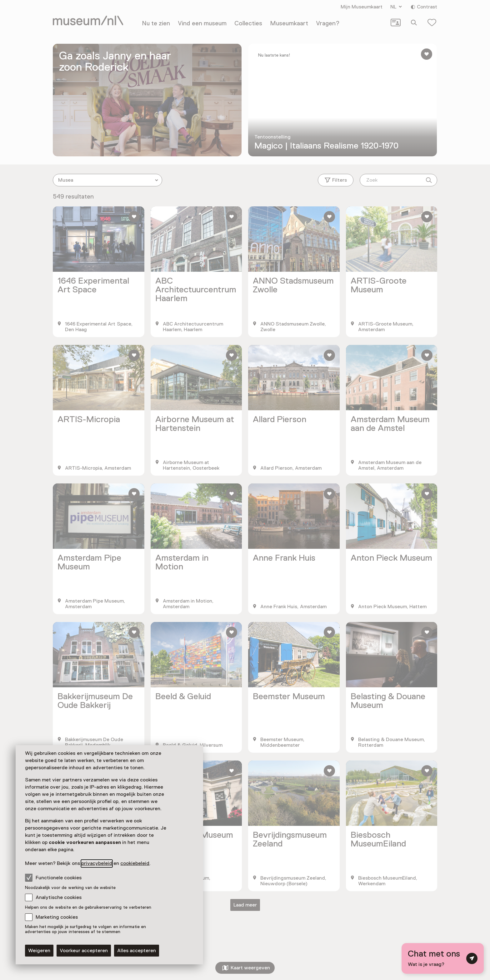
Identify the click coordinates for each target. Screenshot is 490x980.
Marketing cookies (57, 917)
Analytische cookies (59, 897)
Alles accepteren (137, 951)
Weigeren (39, 951)
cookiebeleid (135, 863)
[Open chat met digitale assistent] (443, 958)
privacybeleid (97, 863)
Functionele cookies (53, 877)
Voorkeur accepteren (84, 951)
